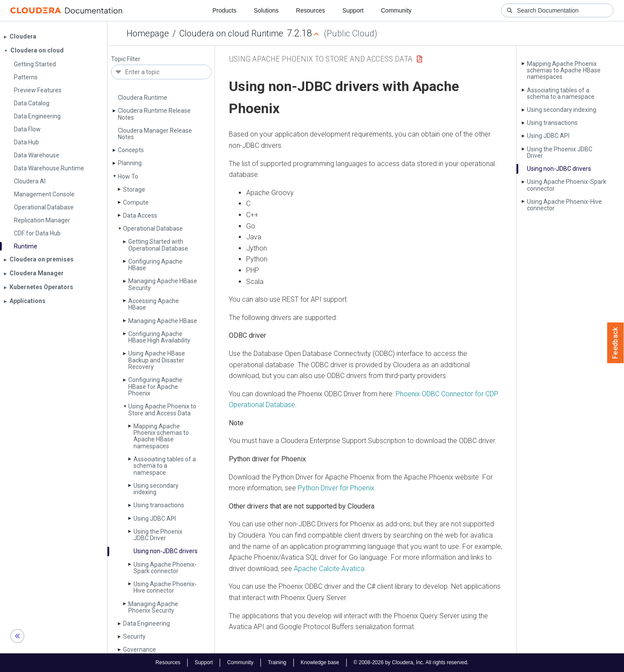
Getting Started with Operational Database (158, 245)
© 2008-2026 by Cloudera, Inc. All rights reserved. (411, 662)
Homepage (148, 33)
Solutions (266, 10)
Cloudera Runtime (143, 98)
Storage (134, 189)
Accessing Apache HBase (154, 304)
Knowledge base (320, 662)
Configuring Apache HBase (155, 265)
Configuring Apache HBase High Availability (159, 337)
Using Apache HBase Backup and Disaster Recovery (157, 360)
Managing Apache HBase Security (163, 284)
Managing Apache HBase (163, 321)
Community (396, 10)
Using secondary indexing (156, 489)
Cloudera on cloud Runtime (231, 33)
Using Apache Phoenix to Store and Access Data (162, 409)
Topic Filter (126, 59)
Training (277, 662)
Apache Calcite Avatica (329, 569)
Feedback (616, 343)
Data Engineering (146, 623)
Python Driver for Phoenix (336, 488)
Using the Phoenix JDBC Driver (158, 535)
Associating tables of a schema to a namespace (165, 466)
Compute (136, 202)
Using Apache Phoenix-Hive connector (165, 587)
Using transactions (159, 505)
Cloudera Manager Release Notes (155, 134)
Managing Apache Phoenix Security (153, 607)
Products (224, 10)
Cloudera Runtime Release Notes (154, 114)
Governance (140, 649)
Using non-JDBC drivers (166, 551)
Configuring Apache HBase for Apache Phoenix (155, 387)
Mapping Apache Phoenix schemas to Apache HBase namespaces (161, 436)
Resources (310, 10)
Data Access (140, 215)
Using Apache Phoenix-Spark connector (165, 568)
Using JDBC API (155, 519)
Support (353, 10)
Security (134, 636)
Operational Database (153, 228)
